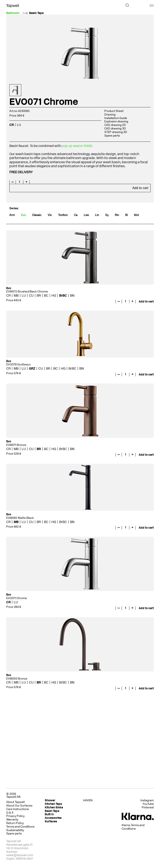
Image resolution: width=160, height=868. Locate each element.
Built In (49, 814)
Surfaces (51, 821)
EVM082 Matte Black (20, 518)
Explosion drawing (116, 121)
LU (19, 125)
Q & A (10, 813)
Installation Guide (116, 118)
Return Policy (15, 823)
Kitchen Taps (53, 804)
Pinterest (148, 808)
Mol (136, 215)
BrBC (63, 295)
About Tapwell (15, 802)
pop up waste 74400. (78, 146)
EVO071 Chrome (17, 598)
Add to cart (140, 188)
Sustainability (15, 830)
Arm (12, 215)
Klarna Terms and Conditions (133, 827)
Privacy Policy (15, 816)
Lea (86, 215)
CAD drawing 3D (115, 129)
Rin (117, 215)
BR (39, 295)
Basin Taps (36, 13)
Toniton (63, 215)
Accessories (53, 818)
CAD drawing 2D (115, 125)
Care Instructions (17, 809)
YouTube (148, 804)
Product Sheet (114, 111)
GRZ (32, 368)
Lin (97, 215)
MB (16, 295)
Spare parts (112, 136)
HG (54, 295)
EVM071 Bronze (16, 445)
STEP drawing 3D (116, 132)
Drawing (110, 115)
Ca (76, 215)
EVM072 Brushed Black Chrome (27, 292)
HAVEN (88, 800)
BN (72, 295)
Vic (50, 215)
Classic (37, 215)
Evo (23, 215)
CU (31, 295)
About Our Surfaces (19, 806)
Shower (50, 800)
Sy (107, 215)
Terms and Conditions (20, 827)
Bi (126, 215)
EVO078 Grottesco (18, 364)
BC (46, 295)
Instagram (147, 800)
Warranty (12, 820)
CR (12, 125)
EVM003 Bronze (17, 679)
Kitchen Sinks (54, 807)
